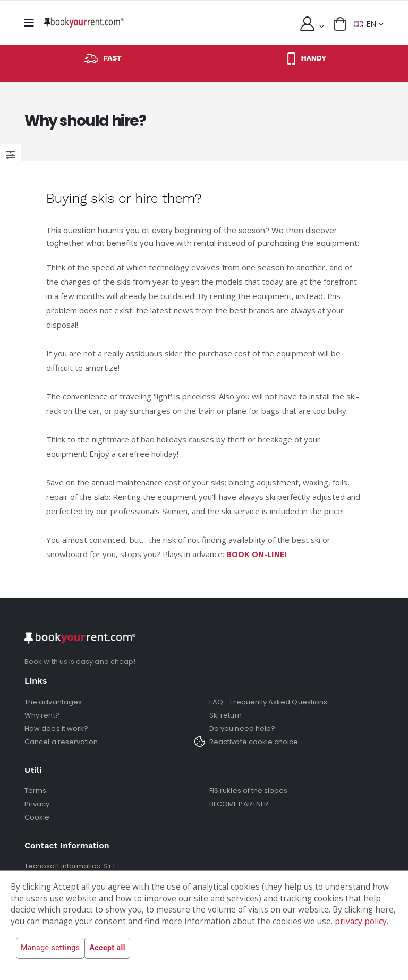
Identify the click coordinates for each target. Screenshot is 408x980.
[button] (340, 24)
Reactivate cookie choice (254, 742)
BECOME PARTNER (240, 804)
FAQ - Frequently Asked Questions (268, 702)
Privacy (37, 804)
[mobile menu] (32, 23)
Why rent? (42, 715)
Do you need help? (242, 728)
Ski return (226, 715)
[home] (84, 23)
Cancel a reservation (61, 742)
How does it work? (56, 728)
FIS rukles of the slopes (249, 791)
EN (365, 24)
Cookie (37, 817)
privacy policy (361, 921)
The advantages (53, 702)
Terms (35, 791)
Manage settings (50, 948)
